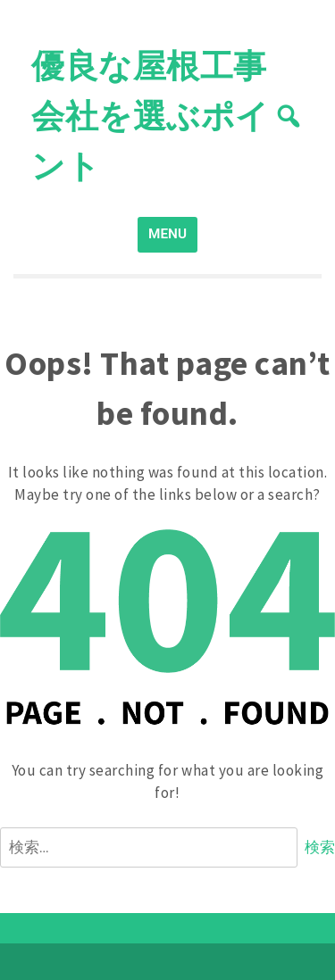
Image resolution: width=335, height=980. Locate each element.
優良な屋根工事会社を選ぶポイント (151, 116)
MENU (167, 234)
